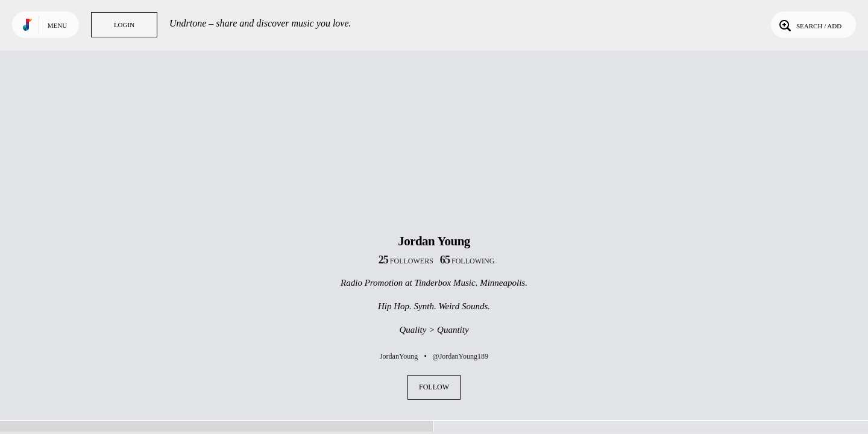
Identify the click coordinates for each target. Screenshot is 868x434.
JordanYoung (399, 356)
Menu (57, 25)
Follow (434, 387)
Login (124, 25)
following (467, 261)
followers (406, 261)
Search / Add (809, 25)
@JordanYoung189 (461, 356)
